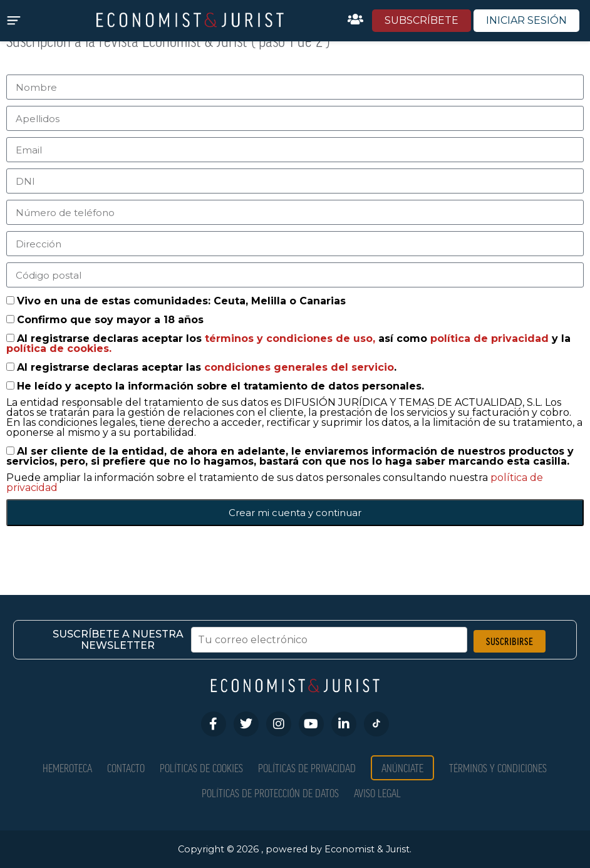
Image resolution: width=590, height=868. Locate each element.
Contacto (126, 767)
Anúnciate (402, 767)
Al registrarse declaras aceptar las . (207, 367)
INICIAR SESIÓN (526, 20)
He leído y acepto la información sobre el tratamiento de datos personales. (220, 386)
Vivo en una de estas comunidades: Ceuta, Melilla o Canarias (181, 301)
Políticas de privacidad (307, 767)
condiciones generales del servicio (299, 367)
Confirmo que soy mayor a (110, 320)
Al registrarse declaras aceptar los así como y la (288, 344)
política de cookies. (59, 349)
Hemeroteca (67, 767)
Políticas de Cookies (201, 767)
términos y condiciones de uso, (292, 338)
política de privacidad (491, 338)
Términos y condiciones (498, 767)
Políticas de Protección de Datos (270, 793)
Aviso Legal (377, 793)
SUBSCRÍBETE (422, 20)
